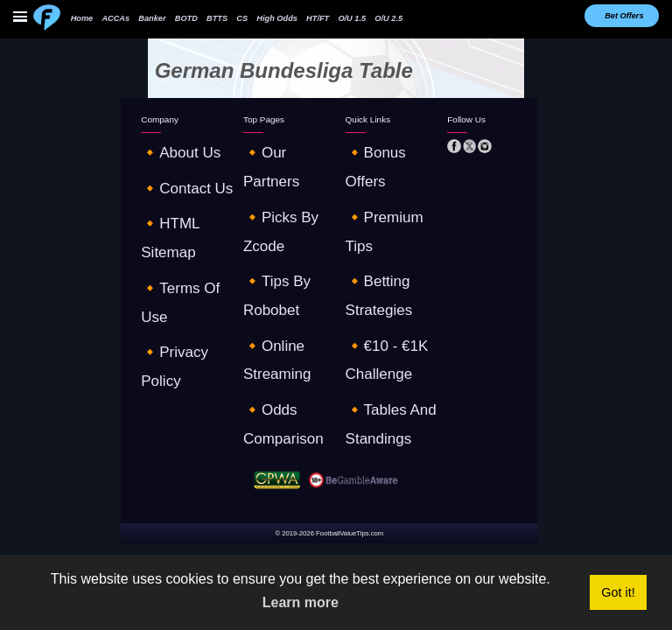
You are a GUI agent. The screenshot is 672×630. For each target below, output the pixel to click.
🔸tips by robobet (278, 180)
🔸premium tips (375, 163)
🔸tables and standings (389, 217)
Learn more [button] (301, 602)
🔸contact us (166, 163)
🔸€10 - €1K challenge (387, 199)
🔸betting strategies (382, 180)
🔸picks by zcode (276, 163)
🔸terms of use (170, 199)
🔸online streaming (279, 199)
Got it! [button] (618, 592)
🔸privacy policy (171, 217)
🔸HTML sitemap (172, 180)
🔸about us (162, 144)
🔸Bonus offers (374, 144)
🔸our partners (271, 144)
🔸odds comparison (280, 217)
